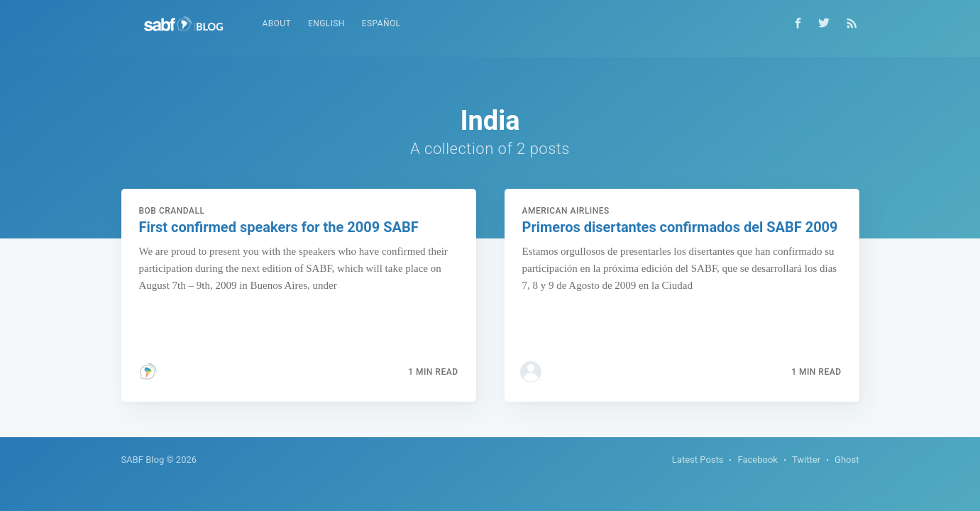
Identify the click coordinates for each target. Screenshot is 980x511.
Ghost (847, 460)
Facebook (757, 460)
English (326, 23)
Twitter (806, 460)
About (277, 23)
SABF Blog (143, 460)
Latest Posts (698, 460)
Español (381, 23)
